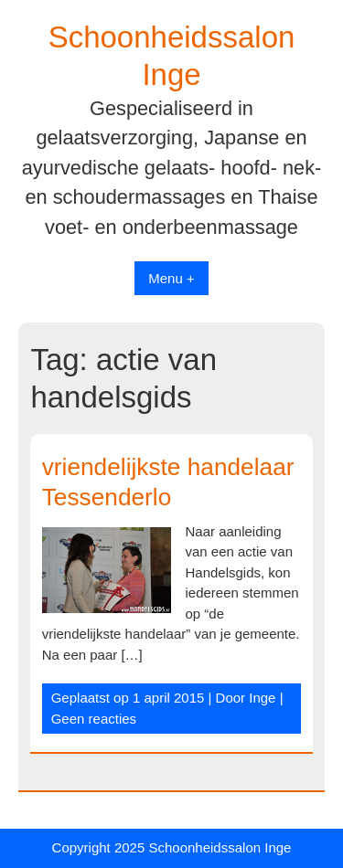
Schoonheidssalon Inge (220, 847)
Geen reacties (94, 719)
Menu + (171, 278)
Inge (262, 698)
